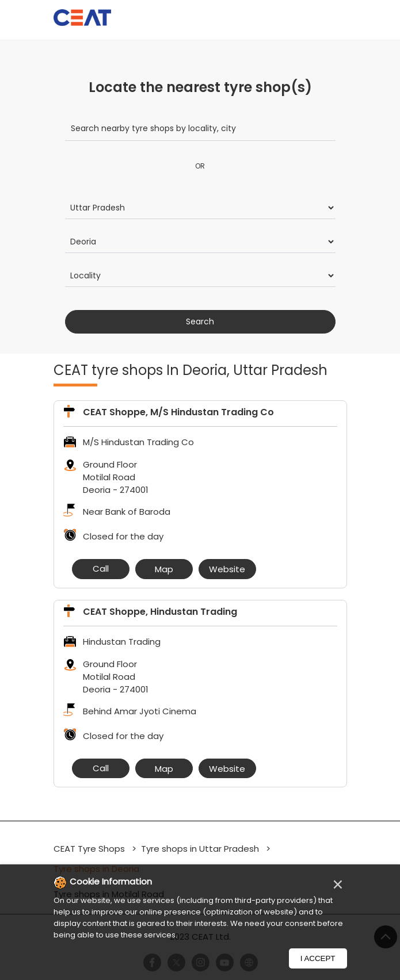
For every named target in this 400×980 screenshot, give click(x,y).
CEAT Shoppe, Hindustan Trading (160, 612)
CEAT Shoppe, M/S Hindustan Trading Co (178, 412)
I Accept (318, 958)
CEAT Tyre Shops (90, 849)
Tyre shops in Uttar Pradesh (200, 849)
